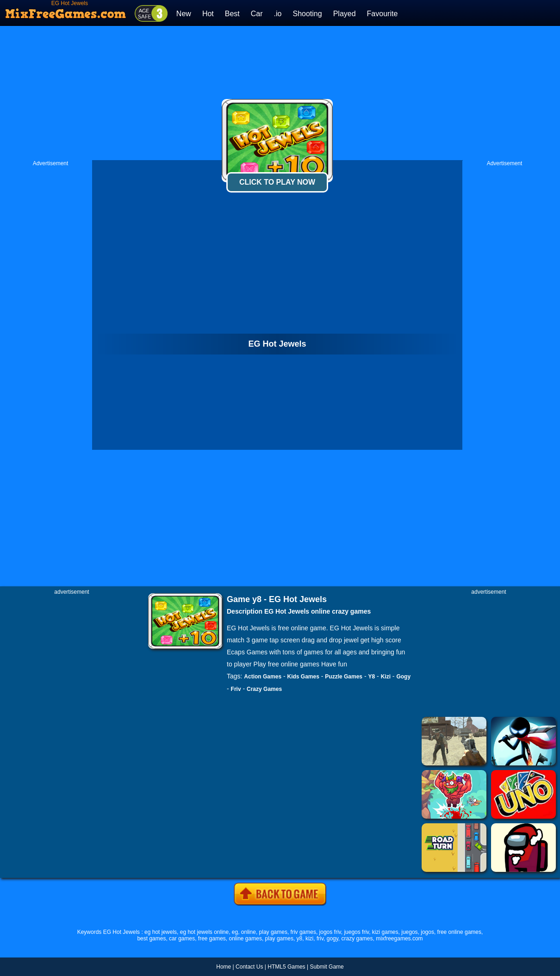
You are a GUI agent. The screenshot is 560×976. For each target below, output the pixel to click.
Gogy (403, 677)
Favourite (383, 14)
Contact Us (249, 967)
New (184, 14)
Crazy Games (264, 689)
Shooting (307, 14)
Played (345, 14)
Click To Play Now (277, 182)
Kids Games (303, 677)
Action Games (263, 677)
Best (232, 14)
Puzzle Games (344, 677)
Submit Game (327, 967)
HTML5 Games (286, 967)
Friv (236, 689)
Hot (208, 14)
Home (224, 967)
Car (257, 14)
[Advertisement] (280, 93)
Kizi (386, 677)
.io (278, 14)
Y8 (372, 677)
